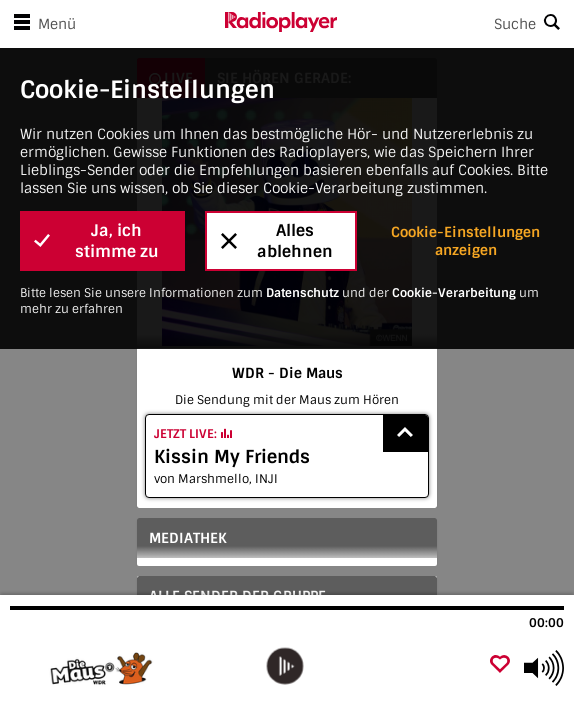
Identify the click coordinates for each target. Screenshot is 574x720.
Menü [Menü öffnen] (41, 24)
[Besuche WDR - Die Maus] (117, 668)
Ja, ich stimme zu (96, 241)
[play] (284, 666)
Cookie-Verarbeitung (454, 293)
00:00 (546, 623)
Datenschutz (302, 293)
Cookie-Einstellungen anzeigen (465, 241)
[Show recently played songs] (406, 433)
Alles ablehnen (277, 241)
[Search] (455, 24)
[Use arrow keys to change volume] (544, 668)
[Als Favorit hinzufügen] (500, 665)
